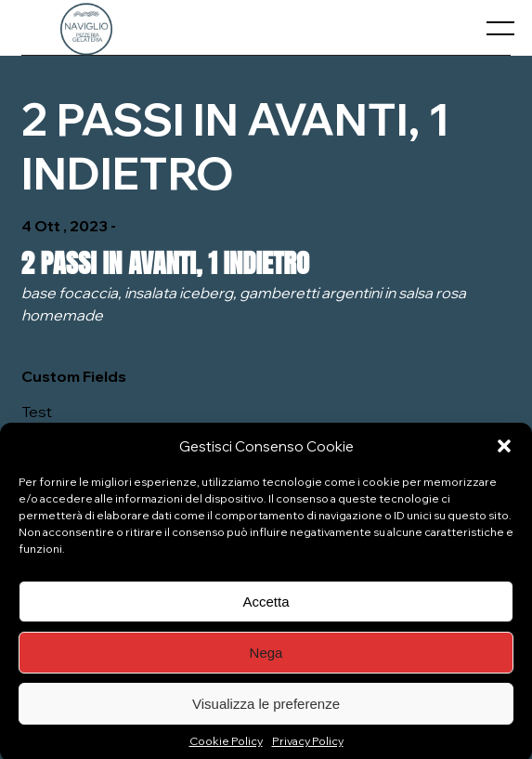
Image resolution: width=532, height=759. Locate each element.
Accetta (266, 609)
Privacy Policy (308, 749)
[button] (504, 454)
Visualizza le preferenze (266, 711)
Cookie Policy (226, 749)
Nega (266, 660)
